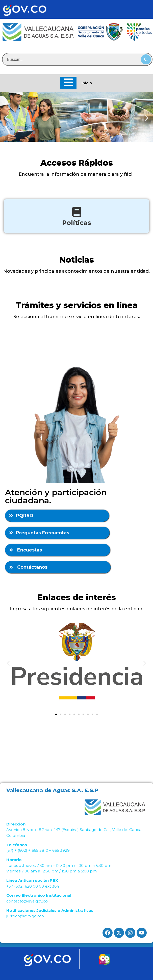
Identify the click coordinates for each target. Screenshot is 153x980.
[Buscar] (146, 59)
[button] (6, 118)
